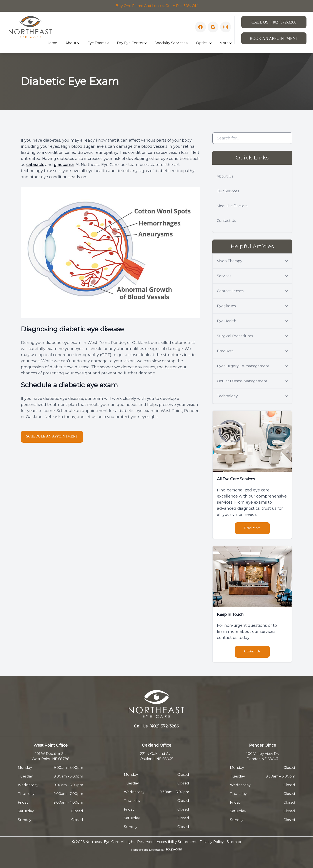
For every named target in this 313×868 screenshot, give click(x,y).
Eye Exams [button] (98, 43)
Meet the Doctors (232, 206)
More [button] (225, 43)
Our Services (228, 191)
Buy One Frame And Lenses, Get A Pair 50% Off (157, 6)
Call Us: (274, 22)
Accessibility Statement (177, 842)
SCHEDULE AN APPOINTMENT (55, 436)
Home (52, 43)
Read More (252, 528)
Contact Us (226, 221)
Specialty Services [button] (171, 43)
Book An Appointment (274, 38)
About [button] (72, 43)
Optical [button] (204, 43)
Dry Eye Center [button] (132, 43)
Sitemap (234, 842)
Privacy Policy (212, 842)
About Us (225, 176)
